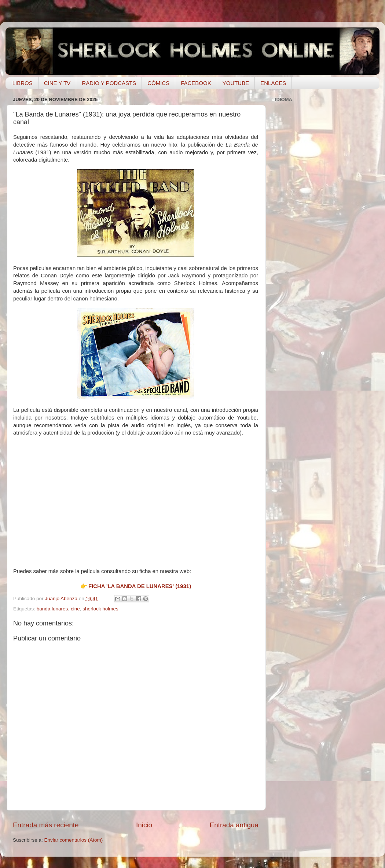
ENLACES (273, 83)
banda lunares (52, 609)
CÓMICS (158, 83)
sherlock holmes (100, 609)
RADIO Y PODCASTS (109, 83)
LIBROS (23, 83)
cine (75, 609)
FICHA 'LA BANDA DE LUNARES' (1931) (140, 586)
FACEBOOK (196, 83)
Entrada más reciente (46, 825)
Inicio (144, 825)
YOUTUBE (236, 83)
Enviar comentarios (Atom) (74, 840)
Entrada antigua (234, 825)
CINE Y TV (57, 83)
